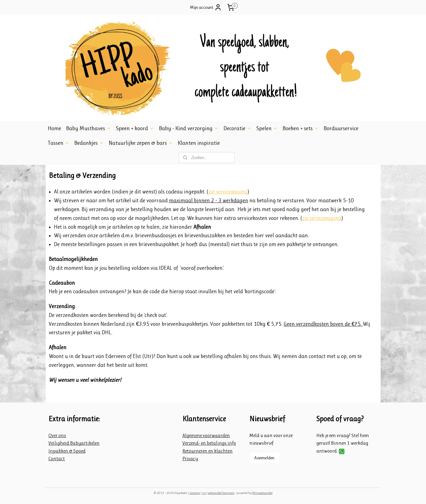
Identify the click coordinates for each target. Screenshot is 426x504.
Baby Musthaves (89, 128)
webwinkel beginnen (221, 493)
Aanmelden (264, 458)
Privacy (190, 459)
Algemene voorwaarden (206, 435)
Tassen (59, 143)
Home (55, 128)
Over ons (57, 435)
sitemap (195, 493)
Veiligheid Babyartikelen (74, 443)
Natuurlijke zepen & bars (141, 143)
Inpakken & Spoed (67, 451)
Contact (57, 459)
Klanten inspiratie (199, 143)
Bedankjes (89, 143)
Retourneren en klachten (208, 451)
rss (204, 493)
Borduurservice (341, 128)
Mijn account (206, 7)
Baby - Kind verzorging (189, 128)
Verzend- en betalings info (209, 443)
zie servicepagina (228, 192)
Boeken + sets (301, 128)
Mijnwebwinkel (262, 493)
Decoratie (238, 128)
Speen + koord (135, 128)
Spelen (267, 128)
